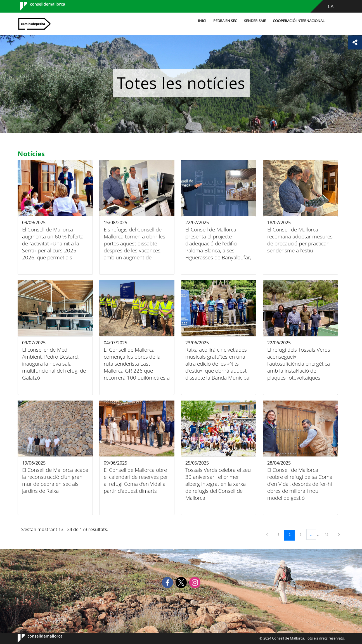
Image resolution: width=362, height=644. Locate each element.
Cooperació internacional (298, 21)
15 (328, 534)
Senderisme (254, 21)
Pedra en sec (224, 21)
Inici (201, 21)
